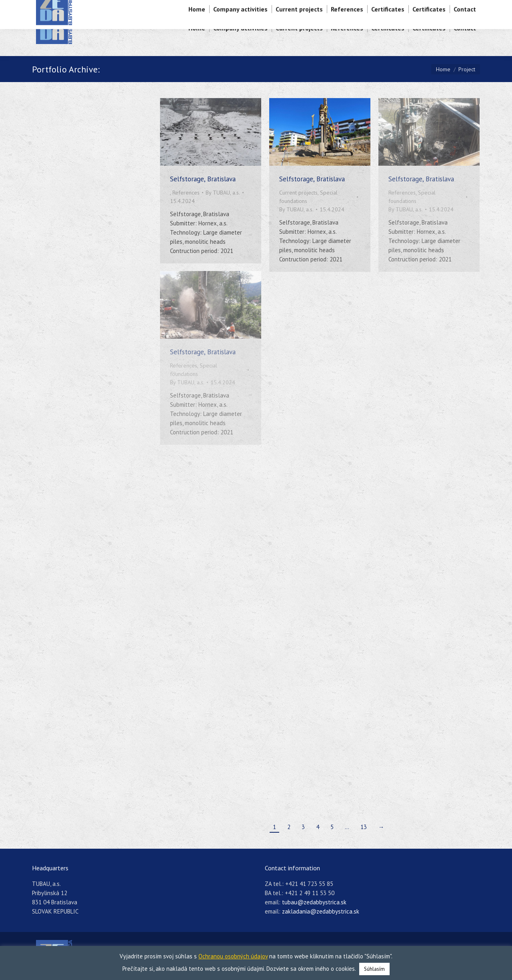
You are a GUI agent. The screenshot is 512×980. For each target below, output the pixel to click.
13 (364, 827)
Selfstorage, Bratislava (203, 179)
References (186, 193)
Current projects (298, 193)
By (223, 193)
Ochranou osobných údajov (233, 956)
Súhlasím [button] (374, 969)
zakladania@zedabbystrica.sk (321, 911)
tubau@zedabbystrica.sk (314, 902)
